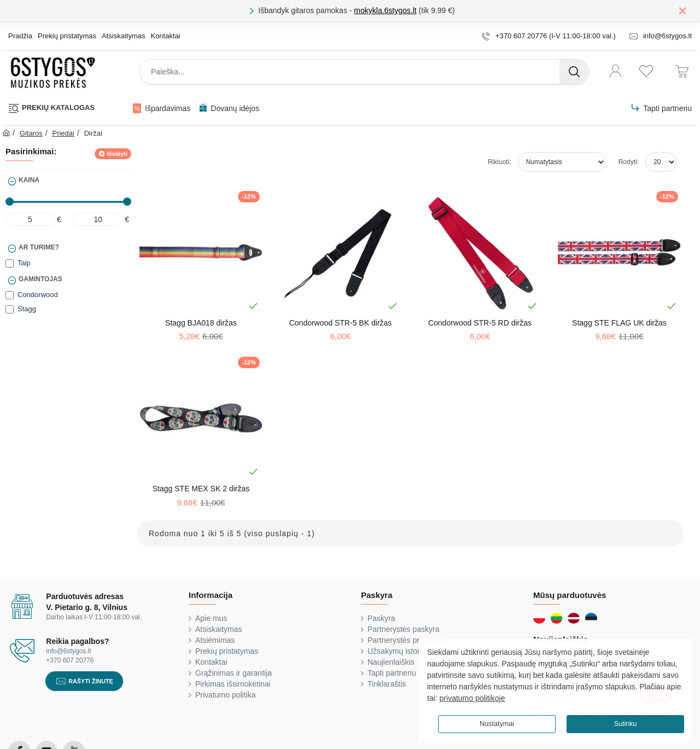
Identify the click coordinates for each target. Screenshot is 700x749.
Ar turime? (39, 247)
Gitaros (31, 133)
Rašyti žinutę (91, 680)
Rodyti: (629, 162)
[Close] (682, 10)
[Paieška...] (574, 72)
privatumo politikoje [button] (472, 698)
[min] (30, 219)
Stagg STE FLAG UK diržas (619, 323)
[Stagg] (10, 309)
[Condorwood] (10, 295)
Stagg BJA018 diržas (201, 323)
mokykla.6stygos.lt (385, 10)
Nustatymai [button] (497, 724)
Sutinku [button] (625, 724)
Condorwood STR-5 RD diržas (480, 323)
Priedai (63, 133)
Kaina (29, 180)
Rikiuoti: (500, 162)
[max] (98, 219)
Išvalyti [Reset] (117, 154)
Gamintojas (40, 279)
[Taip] (10, 263)
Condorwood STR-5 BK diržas (341, 323)
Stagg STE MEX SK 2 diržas (201, 489)
